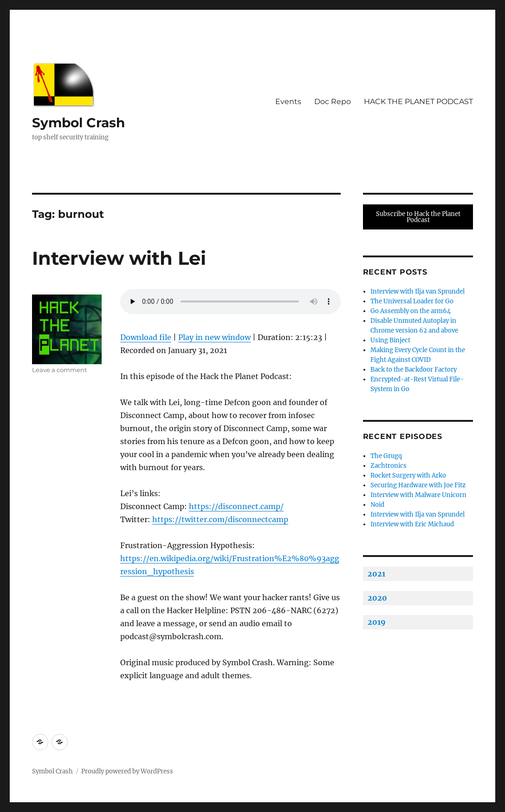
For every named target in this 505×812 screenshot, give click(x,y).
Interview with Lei (119, 258)
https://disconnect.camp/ (236, 506)
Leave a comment (59, 370)
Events (288, 101)
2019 (377, 622)
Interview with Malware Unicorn (418, 495)
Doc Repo (333, 101)
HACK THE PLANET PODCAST (418, 101)
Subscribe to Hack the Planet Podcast (418, 217)
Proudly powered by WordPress (127, 771)
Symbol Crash (78, 123)
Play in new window (214, 337)
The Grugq (386, 456)
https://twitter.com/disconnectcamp (220, 519)
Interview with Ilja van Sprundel (418, 291)
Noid (377, 505)
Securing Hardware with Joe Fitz (418, 485)
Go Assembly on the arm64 (411, 311)
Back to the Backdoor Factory (414, 370)
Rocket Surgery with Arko (408, 475)
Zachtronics (388, 466)
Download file (146, 337)
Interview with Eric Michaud (412, 524)
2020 (377, 598)
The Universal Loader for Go (412, 301)
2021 (376, 574)
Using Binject (390, 340)
